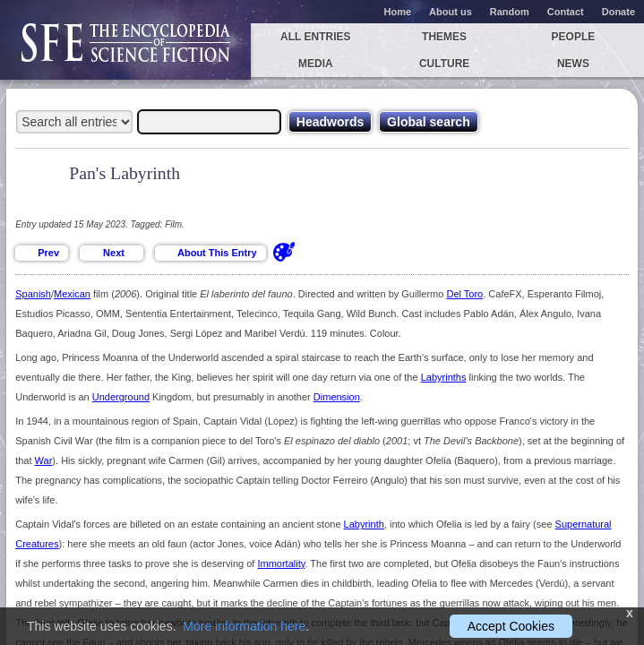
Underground (121, 397)
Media (316, 64)
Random (510, 12)
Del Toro (464, 294)
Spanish (33, 294)
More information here (244, 626)
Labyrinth (364, 524)
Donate (618, 12)
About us (451, 12)
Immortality (281, 563)
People (574, 37)
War (44, 460)
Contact (566, 12)
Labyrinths (444, 377)
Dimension (337, 397)
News (573, 64)
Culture (444, 64)
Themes (444, 37)
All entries (315, 37)
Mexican (72, 294)
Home (398, 12)
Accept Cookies (511, 626)
